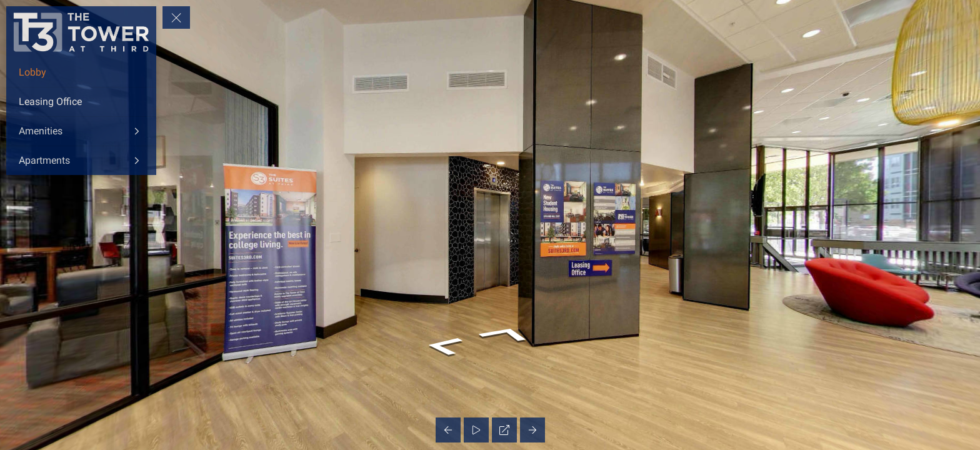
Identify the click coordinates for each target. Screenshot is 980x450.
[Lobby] (81, 72)
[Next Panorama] (532, 430)
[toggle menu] (176, 17)
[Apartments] (81, 161)
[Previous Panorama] (448, 430)
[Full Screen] (504, 430)
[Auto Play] (476, 430)
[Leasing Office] (81, 102)
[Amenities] (81, 131)
